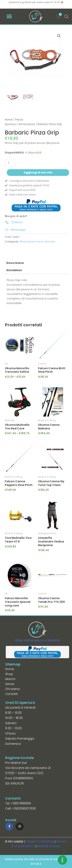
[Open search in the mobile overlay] (66, 16)
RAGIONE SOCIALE (48, 846)
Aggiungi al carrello (38, 172)
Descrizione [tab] (15, 263)
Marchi (10, 679)
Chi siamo (13, 689)
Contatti (11, 694)
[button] (9, 17)
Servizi (10, 684)
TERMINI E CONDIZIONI (40, 842)
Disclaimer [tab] (14, 270)
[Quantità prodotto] (10, 163)
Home (9, 120)
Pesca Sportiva (45, 242)
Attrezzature (27, 124)
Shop (9, 674)
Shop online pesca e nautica (37, 640)
